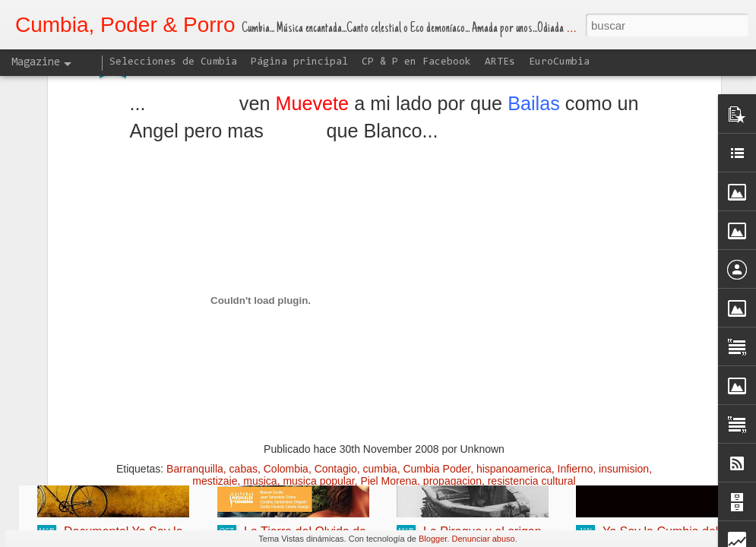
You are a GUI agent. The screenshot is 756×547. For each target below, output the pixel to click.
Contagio (336, 342)
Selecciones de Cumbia (173, 62)
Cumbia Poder (437, 342)
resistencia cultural (532, 354)
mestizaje (215, 354)
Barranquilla (195, 342)
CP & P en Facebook (416, 62)
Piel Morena (389, 354)
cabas (244, 342)
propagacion (452, 354)
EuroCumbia (559, 62)
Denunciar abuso (483, 539)
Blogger (433, 539)
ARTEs (500, 62)
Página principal (299, 62)
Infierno (576, 342)
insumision (624, 342)
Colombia (286, 342)
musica (260, 354)
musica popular (318, 354)
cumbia (380, 342)
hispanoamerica (514, 342)
